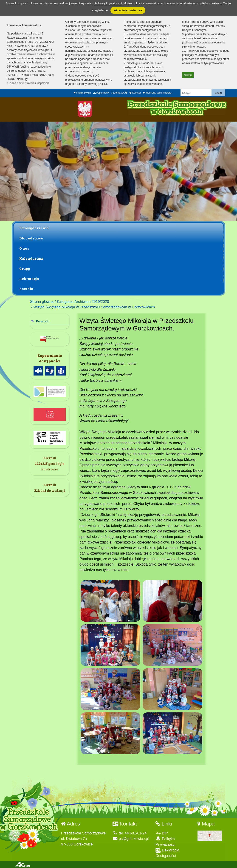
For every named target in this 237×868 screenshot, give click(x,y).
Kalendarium (31, 258)
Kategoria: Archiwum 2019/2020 (83, 302)
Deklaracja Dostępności (167, 853)
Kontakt (26, 289)
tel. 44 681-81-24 (130, 833)
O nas (24, 248)
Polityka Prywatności (165, 841)
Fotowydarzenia (34, 228)
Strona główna (82, 93)
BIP (162, 833)
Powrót (42, 321)
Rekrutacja (29, 278)
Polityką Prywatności (108, 3)
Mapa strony (101, 93)
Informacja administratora (157, 93)
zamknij (188, 75)
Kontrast (135, 93)
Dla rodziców (31, 238)
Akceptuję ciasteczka (128, 10)
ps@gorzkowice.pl (131, 839)
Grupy (25, 268)
